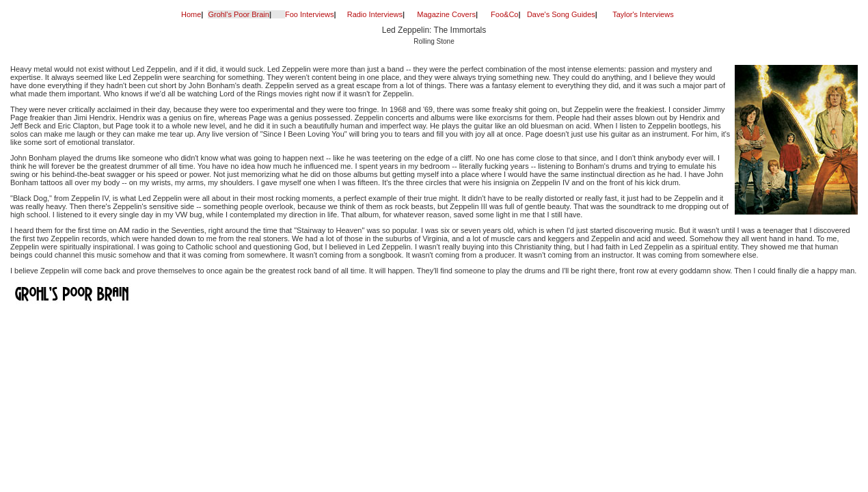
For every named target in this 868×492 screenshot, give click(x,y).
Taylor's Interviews (643, 14)
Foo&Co (504, 14)
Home (191, 14)
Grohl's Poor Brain (239, 14)
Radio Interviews (375, 14)
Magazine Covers (446, 14)
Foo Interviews (310, 14)
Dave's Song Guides (561, 14)
